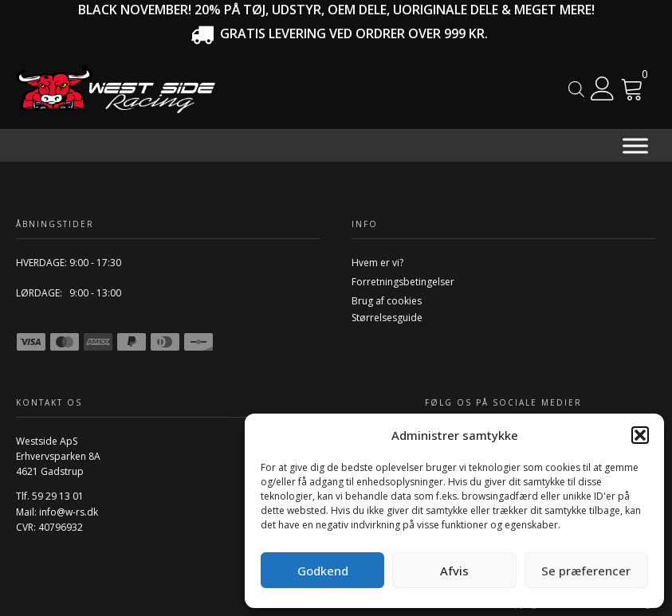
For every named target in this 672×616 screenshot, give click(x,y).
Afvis (454, 571)
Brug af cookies (387, 301)
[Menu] (635, 145)
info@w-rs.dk (69, 512)
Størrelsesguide (387, 318)
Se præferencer (586, 571)
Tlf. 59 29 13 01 (50, 496)
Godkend (323, 571)
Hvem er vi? (377, 263)
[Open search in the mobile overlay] (576, 89)
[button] (640, 435)
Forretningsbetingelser (403, 282)
